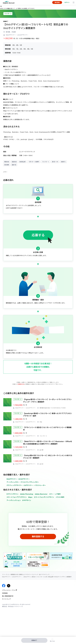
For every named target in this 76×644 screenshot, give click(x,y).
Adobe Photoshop (27, 494)
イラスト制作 (60, 497)
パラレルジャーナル (8, 590)
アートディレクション (14, 500)
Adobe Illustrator (41, 494)
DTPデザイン (27, 500)
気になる (52, 641)
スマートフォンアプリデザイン (17, 497)
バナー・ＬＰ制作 (55, 494)
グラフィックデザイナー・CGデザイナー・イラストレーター (26, 485)
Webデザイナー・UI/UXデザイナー (18, 479)
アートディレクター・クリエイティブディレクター (23, 482)
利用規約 (5, 593)
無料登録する (38, 536)
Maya (30, 497)
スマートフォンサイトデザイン (44, 497)
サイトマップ (6, 599)
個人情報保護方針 (8, 596)
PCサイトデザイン (12, 494)
